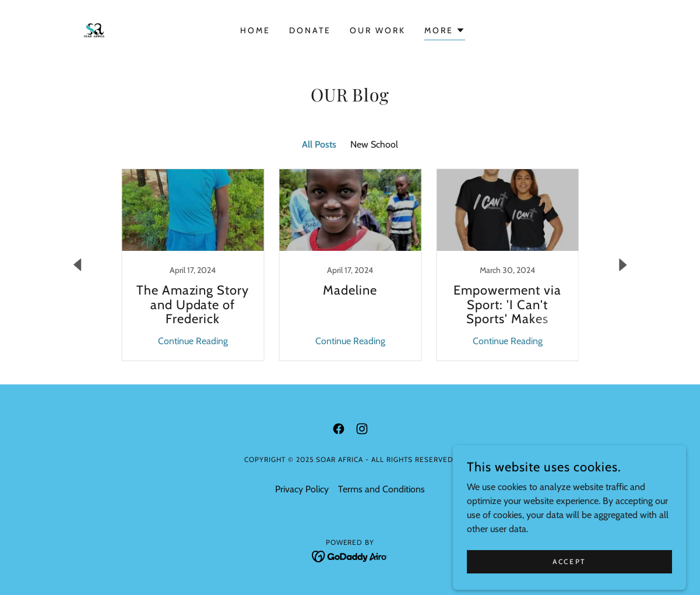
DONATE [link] (310, 30)
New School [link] (374, 144)
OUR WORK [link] (378, 30)
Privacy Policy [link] (302, 489)
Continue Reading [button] (193, 341)
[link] (94, 29)
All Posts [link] (319, 144)
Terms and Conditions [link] (381, 489)
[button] (445, 32)
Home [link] (255, 30)
